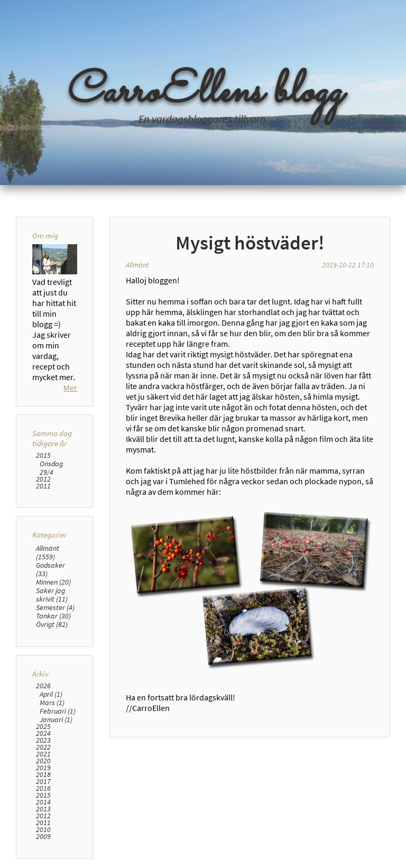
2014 (43, 802)
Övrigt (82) (52, 624)
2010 (43, 830)
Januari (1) (56, 719)
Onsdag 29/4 (51, 468)
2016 (43, 788)
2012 (43, 479)
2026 (43, 686)
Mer (70, 387)
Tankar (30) (53, 616)
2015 (43, 455)
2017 (43, 782)
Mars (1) (52, 703)
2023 (43, 740)
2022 (43, 747)
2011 (43, 486)
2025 (43, 727)
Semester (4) (55, 607)
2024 (43, 733)
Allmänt (137, 265)
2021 (43, 754)
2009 (43, 837)
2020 (43, 761)
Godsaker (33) (50, 569)
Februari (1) (58, 711)
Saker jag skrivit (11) (52, 595)
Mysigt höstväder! (250, 243)
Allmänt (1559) (48, 552)
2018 (43, 775)
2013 (43, 809)
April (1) (51, 694)
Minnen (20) (53, 582)
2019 (43, 768)
